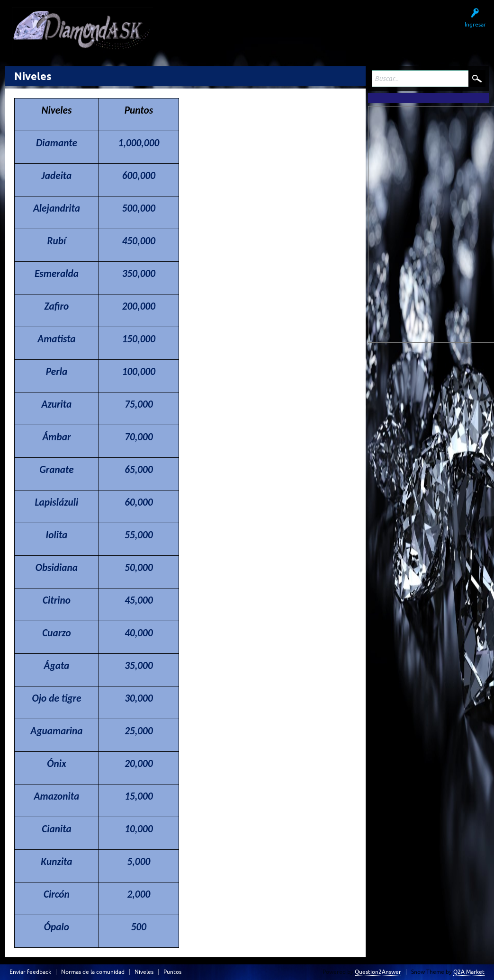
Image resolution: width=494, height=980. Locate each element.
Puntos (172, 972)
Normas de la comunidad (93, 972)
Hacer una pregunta (348, 26)
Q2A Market (469, 972)
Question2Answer (378, 972)
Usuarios (292, 26)
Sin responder (243, 26)
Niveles (144, 972)
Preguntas (195, 26)
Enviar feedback (30, 972)
